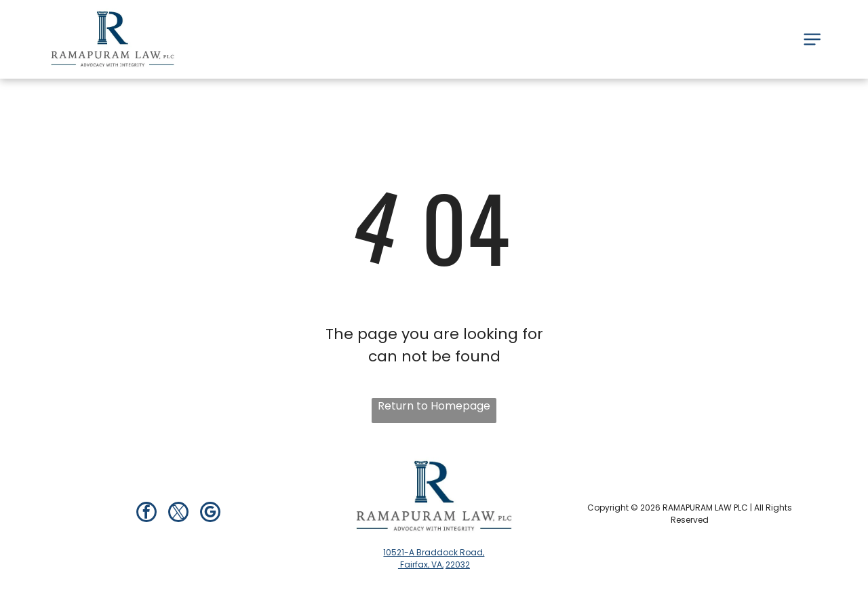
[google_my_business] (210, 514)
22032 (458, 564)
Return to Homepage (434, 406)
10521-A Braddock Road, (434, 552)
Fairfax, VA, (421, 564)
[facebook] (146, 514)
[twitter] (178, 514)
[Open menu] (812, 39)
